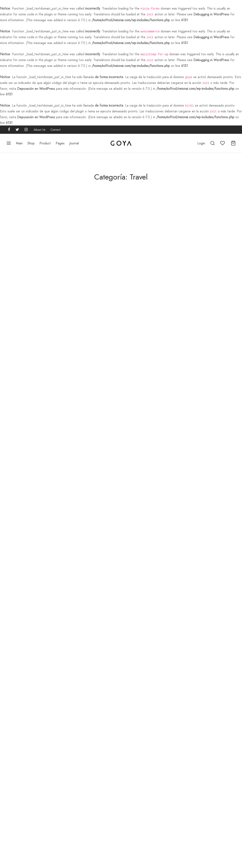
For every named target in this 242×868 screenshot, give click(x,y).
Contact (56, 128)
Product (45, 142)
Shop (31, 142)
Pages (60, 142)
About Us (40, 128)
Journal (74, 142)
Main (19, 142)
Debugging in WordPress (211, 14)
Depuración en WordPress (36, 88)
